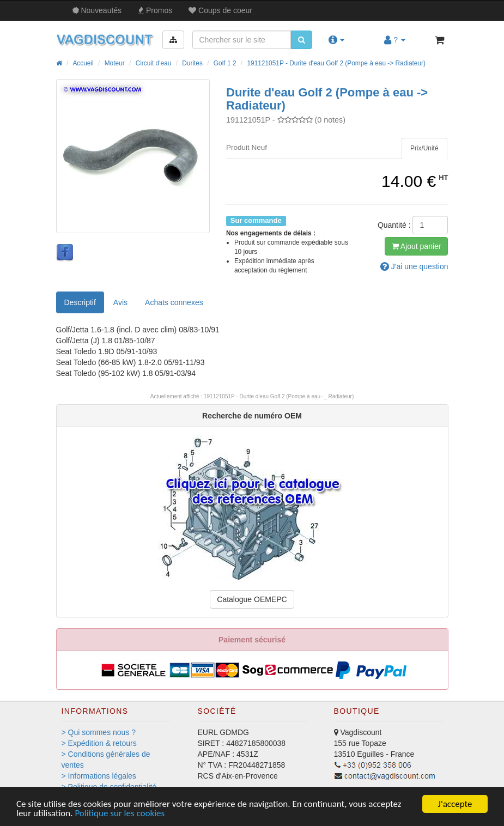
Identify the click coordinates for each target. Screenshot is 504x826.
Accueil (83, 63)
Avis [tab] (120, 302)
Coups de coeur (220, 10)
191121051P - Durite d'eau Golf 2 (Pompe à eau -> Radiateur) (336, 63)
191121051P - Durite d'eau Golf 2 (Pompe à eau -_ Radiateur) (279, 396)
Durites (192, 63)
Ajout (417, 246)
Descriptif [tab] (80, 302)
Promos (155, 10)
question (414, 266)
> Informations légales (99, 776)
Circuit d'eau (154, 63)
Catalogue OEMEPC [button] (252, 599)
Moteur (115, 63)
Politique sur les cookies (120, 814)
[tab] (424, 148)
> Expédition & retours (99, 743)
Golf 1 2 (225, 63)
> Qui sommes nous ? (99, 732)
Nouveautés (97, 10)
